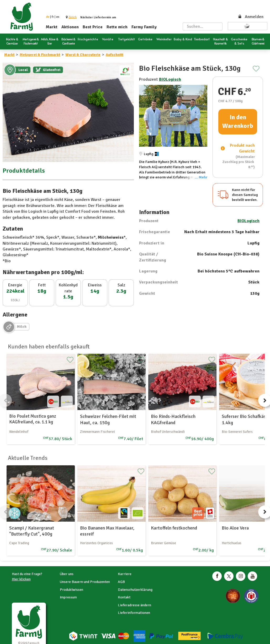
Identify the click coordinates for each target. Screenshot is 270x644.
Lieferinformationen (134, 613)
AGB (121, 582)
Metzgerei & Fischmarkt (40, 55)
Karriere (125, 574)
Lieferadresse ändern (134, 605)
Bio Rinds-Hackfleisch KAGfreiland (173, 419)
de (48, 17)
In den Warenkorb (238, 122)
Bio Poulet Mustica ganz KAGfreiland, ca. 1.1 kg (33, 419)
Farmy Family (144, 27)
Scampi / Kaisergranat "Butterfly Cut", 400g (32, 531)
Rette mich (117, 27)
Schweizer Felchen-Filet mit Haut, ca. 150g (108, 419)
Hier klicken (21, 579)
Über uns (67, 574)
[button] (73, 17)
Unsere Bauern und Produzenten (85, 582)
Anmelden (251, 17)
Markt (52, 27)
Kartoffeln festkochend (174, 528)
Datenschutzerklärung (135, 590)
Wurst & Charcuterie (83, 55)
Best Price (93, 27)
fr (53, 17)
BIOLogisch (170, 79)
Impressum (68, 597)
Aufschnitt (115, 55)
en (58, 17)
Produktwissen (72, 590)
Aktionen (70, 27)
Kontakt (124, 597)
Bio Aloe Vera (235, 528)
